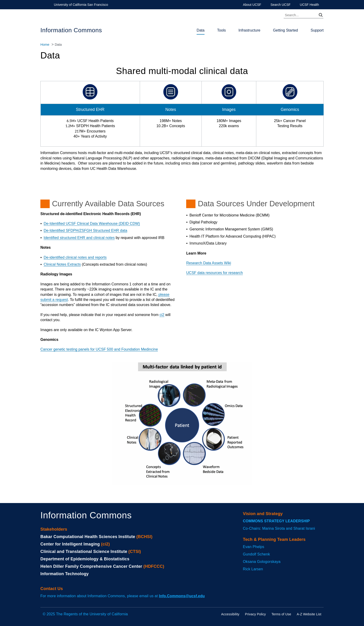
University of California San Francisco (81, 5)
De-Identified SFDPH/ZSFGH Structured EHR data (85, 231)
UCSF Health (309, 5)
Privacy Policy (255, 614)
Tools (221, 30)
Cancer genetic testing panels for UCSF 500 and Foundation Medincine (99, 349)
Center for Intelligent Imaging (70, 544)
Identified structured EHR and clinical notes (79, 238)
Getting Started (286, 30)
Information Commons (71, 30)
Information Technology (65, 574)
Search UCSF (280, 5)
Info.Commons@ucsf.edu (182, 596)
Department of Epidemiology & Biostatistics (85, 559)
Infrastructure (249, 30)
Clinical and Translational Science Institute (84, 552)
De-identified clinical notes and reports (75, 257)
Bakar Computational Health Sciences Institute (88, 537)
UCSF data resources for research (214, 273)
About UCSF (252, 5)
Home (45, 45)
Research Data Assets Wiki (209, 263)
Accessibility (230, 614)
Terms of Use (281, 614)
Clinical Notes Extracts (62, 264)
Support (317, 30)
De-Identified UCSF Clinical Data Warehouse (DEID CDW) (92, 224)
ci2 (162, 315)
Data (201, 30)
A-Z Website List (309, 614)
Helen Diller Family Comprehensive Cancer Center (91, 566)
